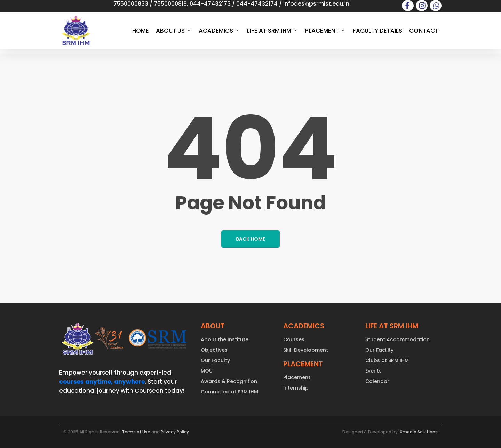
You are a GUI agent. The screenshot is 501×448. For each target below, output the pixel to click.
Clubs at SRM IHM (387, 360)
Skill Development (306, 350)
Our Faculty (215, 360)
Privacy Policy (175, 432)
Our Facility (379, 350)
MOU (207, 371)
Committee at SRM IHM (229, 392)
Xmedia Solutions (419, 432)
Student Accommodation (397, 339)
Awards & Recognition (229, 381)
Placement (297, 377)
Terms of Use (136, 432)
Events (373, 371)
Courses (294, 339)
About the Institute (225, 339)
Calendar (377, 381)
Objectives (214, 350)
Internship (296, 388)
